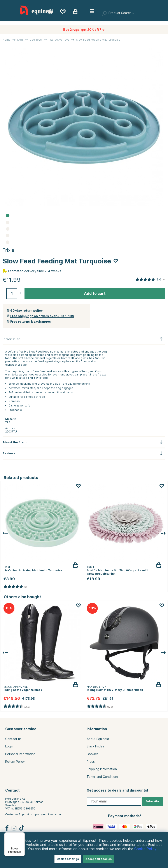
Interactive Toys (59, 40)
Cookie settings (68, 859)
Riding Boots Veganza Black (23, 690)
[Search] (133, 13)
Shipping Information (102, 769)
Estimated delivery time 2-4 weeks (35, 271)
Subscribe (152, 801)
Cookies (93, 754)
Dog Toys (36, 40)
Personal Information (20, 754)
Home (7, 40)
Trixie (8, 250)
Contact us (13, 739)
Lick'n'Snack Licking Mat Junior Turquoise (33, 570)
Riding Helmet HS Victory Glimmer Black (115, 690)
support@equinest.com (46, 814)
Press (91, 762)
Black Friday (95, 746)
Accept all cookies (99, 859)
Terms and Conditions (103, 777)
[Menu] (22, 835)
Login (9, 746)
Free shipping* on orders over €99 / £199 (42, 316)
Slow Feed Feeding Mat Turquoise (98, 40)
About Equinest (98, 739)
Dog (20, 40)
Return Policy (15, 762)
